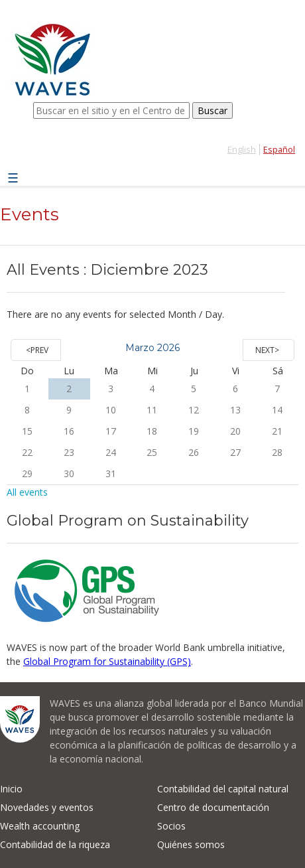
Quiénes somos (191, 844)
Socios (171, 826)
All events (27, 492)
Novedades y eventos (47, 807)
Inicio (11, 789)
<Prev (37, 350)
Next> (267, 350)
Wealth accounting (40, 826)
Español (279, 150)
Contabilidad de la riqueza (55, 844)
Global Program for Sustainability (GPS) (107, 661)
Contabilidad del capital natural (223, 789)
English (242, 150)
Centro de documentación (213, 807)
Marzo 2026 (152, 348)
